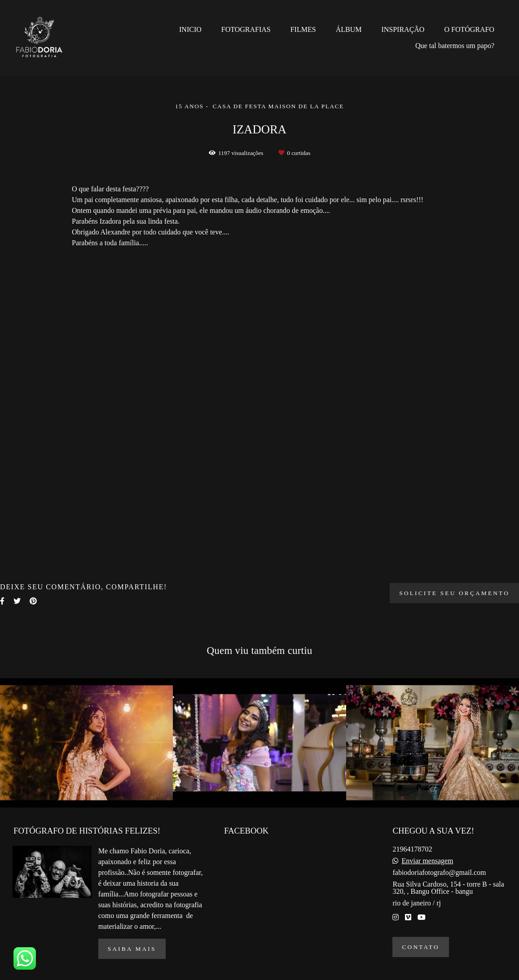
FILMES (303, 29)
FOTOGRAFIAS (246, 29)
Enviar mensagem (427, 861)
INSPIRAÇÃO (403, 29)
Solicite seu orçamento (454, 593)
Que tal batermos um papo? (455, 46)
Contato (420, 947)
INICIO (190, 29)
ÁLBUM (349, 29)
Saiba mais (132, 949)
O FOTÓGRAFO (469, 29)
